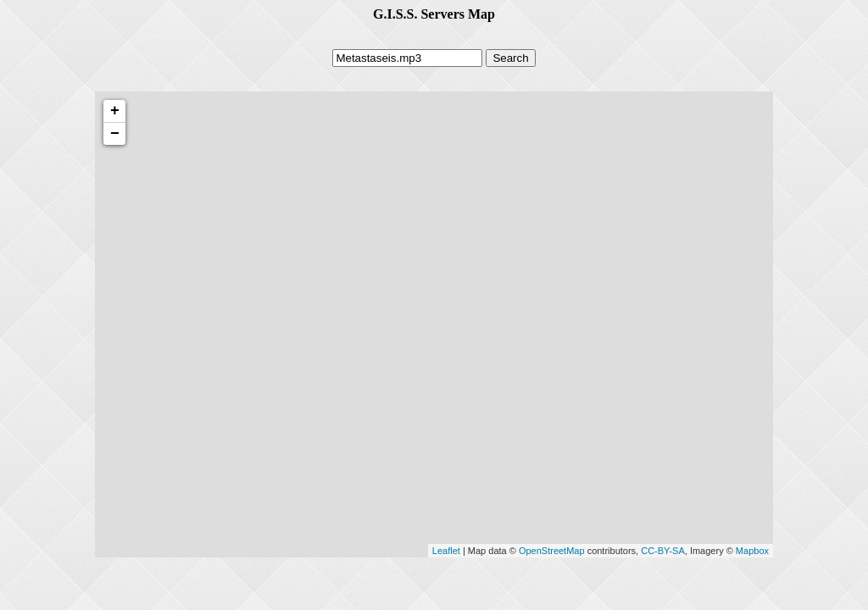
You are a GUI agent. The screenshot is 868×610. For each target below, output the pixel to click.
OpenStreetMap (552, 551)
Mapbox (752, 551)
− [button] (115, 134)
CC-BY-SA (663, 551)
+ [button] (115, 111)
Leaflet (446, 551)
